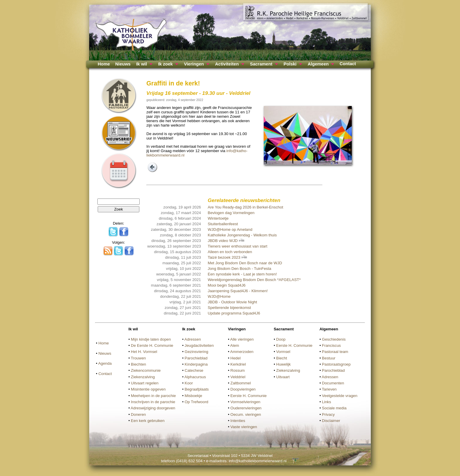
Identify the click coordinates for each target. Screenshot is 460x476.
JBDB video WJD (226, 241)
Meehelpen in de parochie (153, 396)
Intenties (238, 421)
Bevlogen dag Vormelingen (231, 213)
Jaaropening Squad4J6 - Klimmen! (238, 291)
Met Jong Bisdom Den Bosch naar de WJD (245, 263)
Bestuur (329, 358)
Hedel (235, 358)
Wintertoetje (218, 218)
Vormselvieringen (245, 402)
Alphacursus (195, 377)
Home (104, 64)
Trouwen (138, 358)
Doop (281, 339)
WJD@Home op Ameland (230, 229)
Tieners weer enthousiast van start (237, 246)
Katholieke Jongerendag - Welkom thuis (242, 235)
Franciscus (331, 345)
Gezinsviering (196, 352)
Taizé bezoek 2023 (227, 257)
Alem (235, 345)
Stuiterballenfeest (223, 224)
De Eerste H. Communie (152, 345)
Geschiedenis (334, 339)
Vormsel (283, 352)
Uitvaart (283, 377)
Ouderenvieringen (246, 408)
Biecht (281, 358)
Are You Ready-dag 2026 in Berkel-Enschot (245, 207)
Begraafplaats (197, 389)
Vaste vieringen (244, 427)
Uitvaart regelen (145, 383)
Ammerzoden (242, 352)
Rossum (237, 370)
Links (326, 402)
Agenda (105, 363)
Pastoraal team (335, 352)
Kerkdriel (238, 364)
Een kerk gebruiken (148, 421)
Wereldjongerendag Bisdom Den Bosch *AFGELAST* (254, 280)
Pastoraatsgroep (336, 364)
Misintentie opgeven (148, 389)
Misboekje (193, 396)
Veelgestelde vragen (340, 396)
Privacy (328, 414)
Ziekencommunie (146, 370)
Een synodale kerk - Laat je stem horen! (242, 274)
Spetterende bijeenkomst (229, 308)
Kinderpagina (196, 364)
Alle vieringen (242, 339)
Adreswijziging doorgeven (153, 408)
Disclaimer (331, 421)
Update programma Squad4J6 (234, 313)
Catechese (194, 370)
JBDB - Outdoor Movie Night (232, 302)
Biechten (138, 364)
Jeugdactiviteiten (199, 345)
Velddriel (238, 377)
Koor (189, 383)
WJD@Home (219, 296)
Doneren (138, 414)
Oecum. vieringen (246, 414)
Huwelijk (283, 364)
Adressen (193, 339)
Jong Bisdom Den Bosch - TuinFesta (239, 269)
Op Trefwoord (196, 402)
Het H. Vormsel (144, 352)
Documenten (333, 383)
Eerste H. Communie (248, 396)
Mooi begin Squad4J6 (227, 285)
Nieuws (123, 64)
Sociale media (334, 408)
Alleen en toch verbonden (230, 252)
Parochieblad (196, 358)
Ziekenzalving (143, 377)
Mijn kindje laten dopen (151, 339)
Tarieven (329, 389)
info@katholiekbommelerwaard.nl (257, 461)
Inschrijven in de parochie (153, 402)
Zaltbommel (241, 383)
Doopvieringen (243, 389)
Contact (348, 64)
